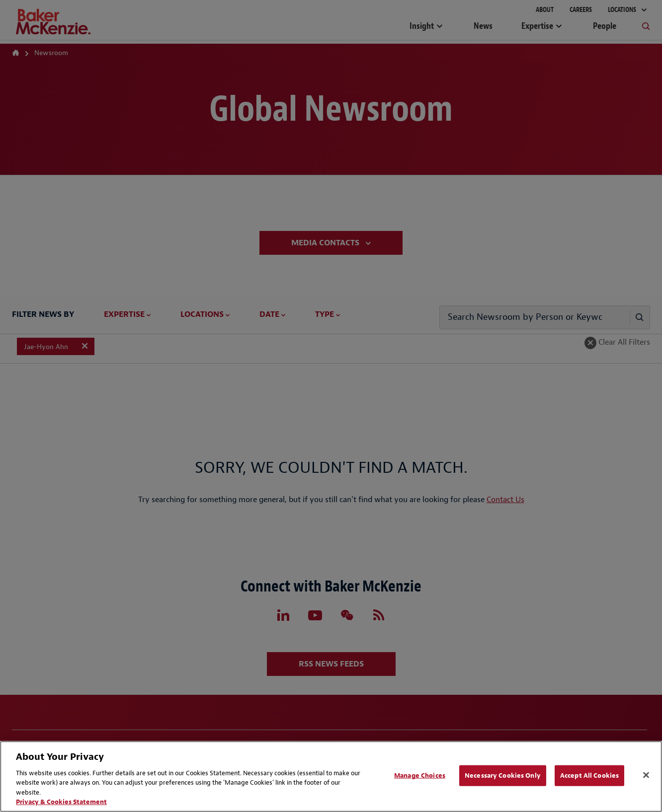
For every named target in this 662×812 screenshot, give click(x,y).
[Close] (646, 775)
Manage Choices (420, 775)
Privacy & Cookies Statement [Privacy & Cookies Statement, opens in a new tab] (61, 802)
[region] (331, 776)
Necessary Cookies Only (503, 775)
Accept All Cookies (589, 775)
